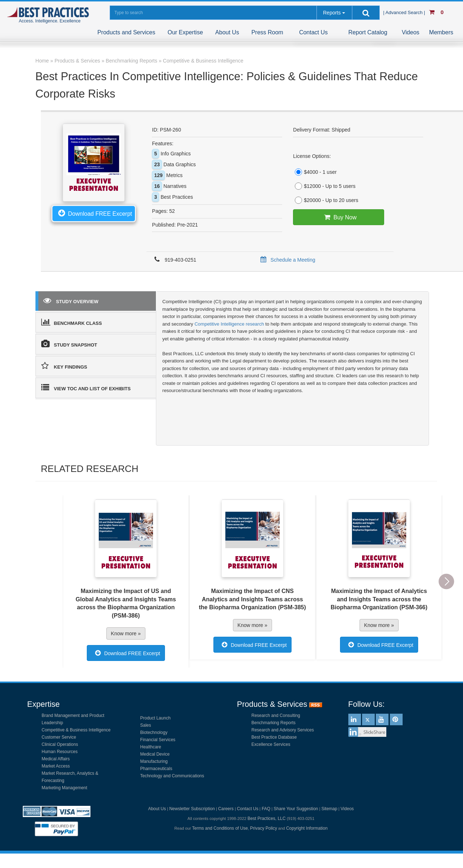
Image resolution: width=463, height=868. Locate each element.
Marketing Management (64, 788)
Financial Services (158, 740)
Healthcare (151, 747)
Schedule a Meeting (287, 260)
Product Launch (156, 718)
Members (441, 32)
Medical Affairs (56, 759)
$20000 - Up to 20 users (326, 200)
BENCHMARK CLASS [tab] (72, 322)
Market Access (56, 766)
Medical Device (155, 754)
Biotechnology (154, 732)
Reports (332, 13)
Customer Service (59, 737)
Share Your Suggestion (296, 809)
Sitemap (329, 809)
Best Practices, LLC (266, 818)
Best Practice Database (274, 737)
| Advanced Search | (405, 12)
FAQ (266, 809)
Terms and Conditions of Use (220, 828)
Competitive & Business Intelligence (76, 730)
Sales (146, 725)
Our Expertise (185, 32)
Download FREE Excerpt (94, 213)
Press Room (267, 32)
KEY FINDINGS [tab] (64, 366)
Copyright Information (307, 828)
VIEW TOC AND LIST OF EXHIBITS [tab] (86, 387)
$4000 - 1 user (315, 172)
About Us (227, 32)
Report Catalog (368, 32)
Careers (226, 809)
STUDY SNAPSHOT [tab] (69, 344)
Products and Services (126, 32)
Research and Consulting (276, 716)
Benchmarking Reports (273, 723)
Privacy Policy (264, 828)
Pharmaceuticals (156, 769)
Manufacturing (154, 761)
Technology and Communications (172, 776)
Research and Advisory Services (283, 730)
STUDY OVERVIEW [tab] (71, 300)
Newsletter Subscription (192, 809)
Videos (411, 32)
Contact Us (313, 32)
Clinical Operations (60, 744)
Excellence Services (271, 744)
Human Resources (60, 752)
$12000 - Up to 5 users (324, 186)
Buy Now (339, 217)
